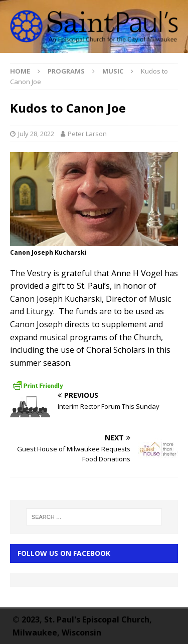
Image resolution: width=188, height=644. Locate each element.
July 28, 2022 (36, 134)
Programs (66, 71)
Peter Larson (87, 134)
